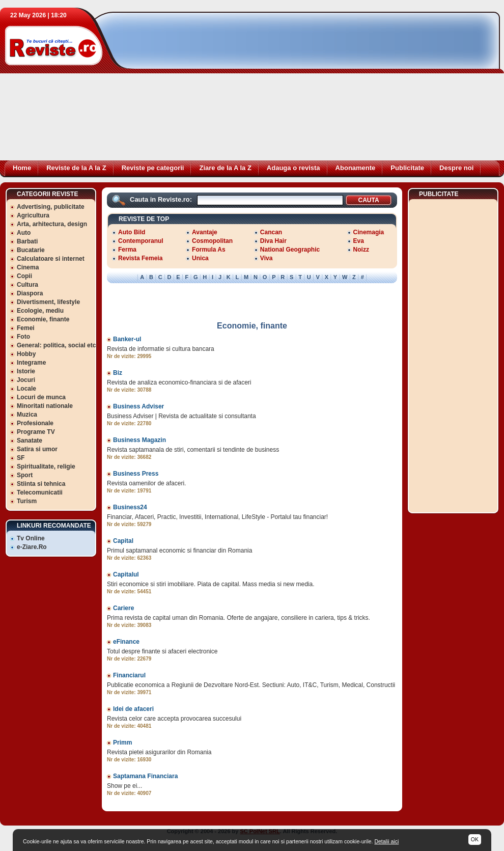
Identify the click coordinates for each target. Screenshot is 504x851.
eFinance (126, 642)
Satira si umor (37, 449)
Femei (26, 328)
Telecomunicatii (40, 492)
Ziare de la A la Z (225, 168)
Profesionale (35, 423)
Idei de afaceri (133, 709)
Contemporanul (141, 241)
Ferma (127, 250)
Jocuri (26, 380)
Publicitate (407, 168)
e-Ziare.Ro (32, 547)
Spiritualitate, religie (46, 466)
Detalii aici (386, 841)
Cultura (27, 285)
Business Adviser (138, 406)
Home (22, 168)
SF (21, 458)
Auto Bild (132, 232)
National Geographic (290, 250)
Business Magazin (139, 440)
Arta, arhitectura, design (52, 224)
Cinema (28, 267)
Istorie (26, 371)
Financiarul (129, 675)
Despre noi (456, 168)
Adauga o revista (293, 168)
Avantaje (205, 232)
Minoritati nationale (45, 406)
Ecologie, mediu (40, 311)
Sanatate (30, 441)
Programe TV (36, 432)
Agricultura (33, 215)
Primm (122, 743)
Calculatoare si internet (51, 259)
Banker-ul (127, 339)
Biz (118, 373)
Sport (25, 475)
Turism (27, 501)
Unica (200, 258)
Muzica (27, 415)
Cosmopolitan (212, 241)
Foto (23, 337)
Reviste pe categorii (153, 168)
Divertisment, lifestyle (48, 302)
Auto (24, 233)
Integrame (31, 363)
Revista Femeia (140, 258)
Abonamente (356, 168)
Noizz (361, 250)
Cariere (123, 608)
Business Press (136, 474)
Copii (24, 276)
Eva (359, 241)
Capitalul (126, 574)
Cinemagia (369, 232)
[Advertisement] (257, 89)
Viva (266, 258)
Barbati (27, 241)
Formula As (209, 250)
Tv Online (31, 538)
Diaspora (30, 293)
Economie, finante (43, 319)
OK (475, 839)
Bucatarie (31, 250)
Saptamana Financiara (145, 776)
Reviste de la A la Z (76, 168)
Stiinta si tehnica (41, 484)
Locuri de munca (41, 397)
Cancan (271, 232)
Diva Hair (273, 241)
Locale (26, 389)
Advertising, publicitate (51, 207)
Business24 (130, 507)
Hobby (26, 354)
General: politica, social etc (56, 345)
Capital (123, 541)
